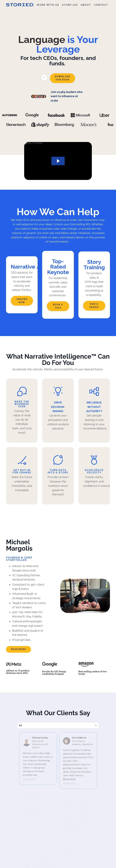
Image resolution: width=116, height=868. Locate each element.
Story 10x (70, 5)
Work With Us (48, 5)
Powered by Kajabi (101, 863)
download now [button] (88, 831)
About (86, 5)
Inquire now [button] (22, 301)
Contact (101, 5)
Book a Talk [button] (58, 306)
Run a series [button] (94, 306)
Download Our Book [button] (63, 78)
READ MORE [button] (19, 649)
